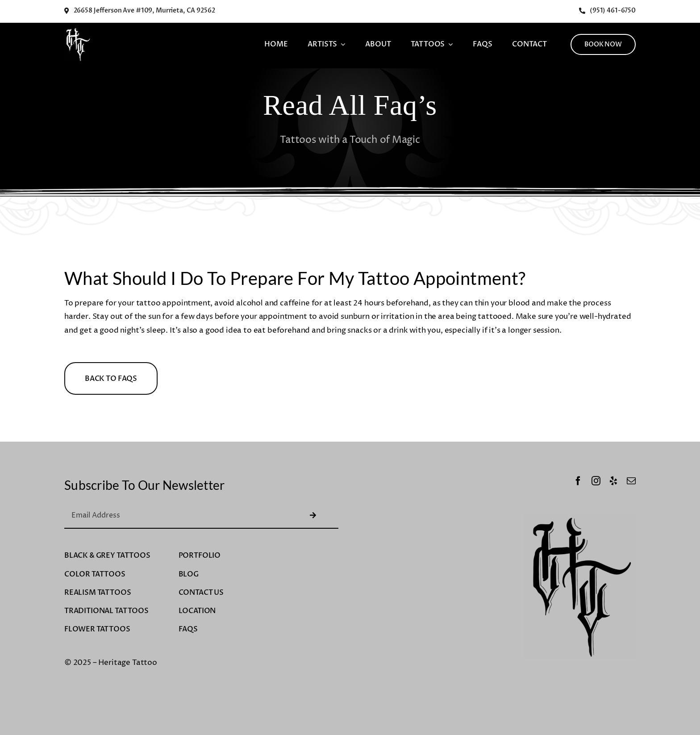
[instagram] (596, 481)
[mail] (631, 481)
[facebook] (578, 481)
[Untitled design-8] (78, 31)
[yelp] (613, 481)
